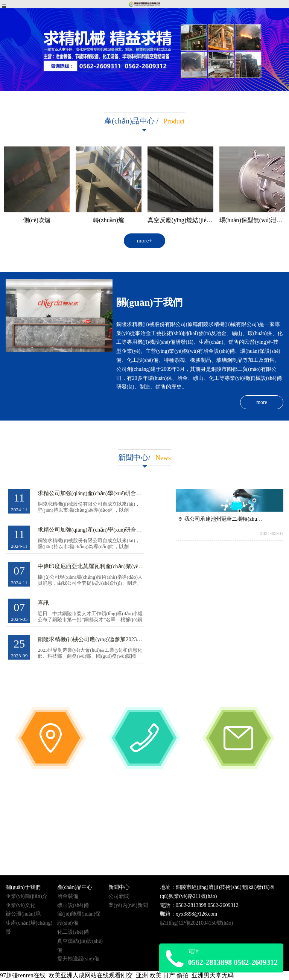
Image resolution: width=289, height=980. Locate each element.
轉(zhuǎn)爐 (109, 220)
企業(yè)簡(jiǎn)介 (27, 896)
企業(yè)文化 (21, 905)
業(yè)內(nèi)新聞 (128, 905)
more (262, 402)
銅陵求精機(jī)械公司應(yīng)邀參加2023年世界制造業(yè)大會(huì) (119, 639)
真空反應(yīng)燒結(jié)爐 (181, 220)
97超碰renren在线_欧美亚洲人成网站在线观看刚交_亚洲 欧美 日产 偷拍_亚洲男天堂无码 (117, 975)
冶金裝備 (68, 896)
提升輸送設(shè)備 (78, 959)
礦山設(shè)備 (73, 905)
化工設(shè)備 (73, 932)
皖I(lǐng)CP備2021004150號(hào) (197, 923)
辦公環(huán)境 (23, 914)
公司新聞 (119, 896)
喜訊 (43, 603)
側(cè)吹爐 (37, 220)
